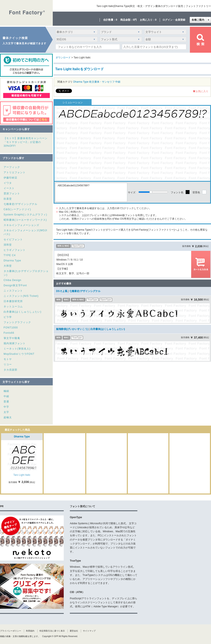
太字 (6, 412)
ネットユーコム (13, 307)
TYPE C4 (10, 255)
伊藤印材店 (10, 178)
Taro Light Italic (22, 475)
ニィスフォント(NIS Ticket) (21, 296)
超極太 (8, 417)
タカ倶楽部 (10, 370)
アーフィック (12, 167)
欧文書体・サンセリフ (102, 82)
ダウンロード (63, 58)
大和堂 (8, 266)
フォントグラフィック (17, 322)
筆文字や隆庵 (12, 338)
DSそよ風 (62, 291)
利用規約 (30, 631)
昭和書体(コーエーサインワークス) (25, 220)
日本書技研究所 (13, 301)
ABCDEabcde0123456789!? (91, 192)
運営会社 (74, 631)
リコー (8, 364)
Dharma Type (12, 261)
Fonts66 (9, 333)
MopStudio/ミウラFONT (19, 354)
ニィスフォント (13, 291)
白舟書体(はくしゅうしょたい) (22, 312)
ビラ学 (8, 317)
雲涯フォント (12, 194)
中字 (6, 407)
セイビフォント (13, 239)
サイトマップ (89, 631)
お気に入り (202, 91)
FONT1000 (11, 328)
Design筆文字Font (15, 285)
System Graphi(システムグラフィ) (25, 215)
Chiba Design (12, 280)
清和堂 (8, 245)
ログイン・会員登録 (174, 20)
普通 (6, 402)
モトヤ (8, 359)
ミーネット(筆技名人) (17, 349)
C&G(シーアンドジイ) (17, 209)
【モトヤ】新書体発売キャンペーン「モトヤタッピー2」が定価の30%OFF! (26, 142)
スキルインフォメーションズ (21, 225)
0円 (135, 20)
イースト (9, 188)
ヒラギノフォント (15, 250)
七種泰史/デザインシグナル (20, 204)
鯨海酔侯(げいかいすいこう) (72, 329)
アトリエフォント (15, 172)
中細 (6, 396)
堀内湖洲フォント (15, 343)
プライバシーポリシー (11, 631)
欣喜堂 (8, 199)
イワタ (8, 183)
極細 (6, 391)
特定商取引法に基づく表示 (52, 631)
